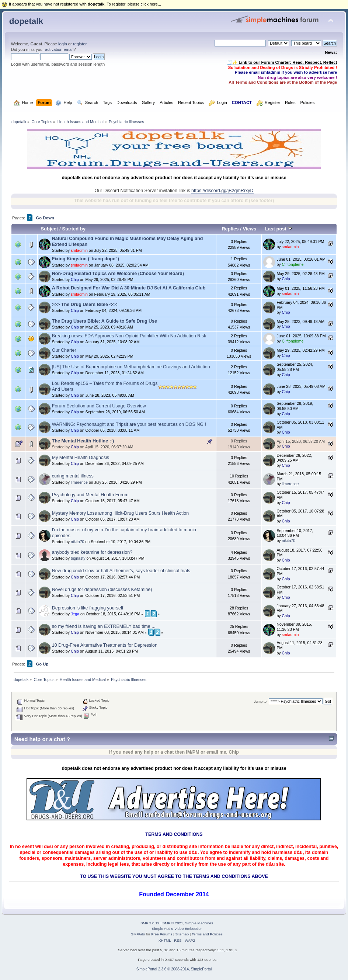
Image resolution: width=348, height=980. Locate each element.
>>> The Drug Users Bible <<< (85, 305)
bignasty (78, 558)
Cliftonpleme (293, 264)
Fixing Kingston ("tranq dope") (86, 259)
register (80, 44)
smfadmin (79, 250)
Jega (75, 614)
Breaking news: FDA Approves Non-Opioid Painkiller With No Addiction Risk (129, 336)
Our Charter (64, 350)
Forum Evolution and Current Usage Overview (99, 406)
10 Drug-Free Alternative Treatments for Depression (105, 645)
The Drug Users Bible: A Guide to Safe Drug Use (105, 321)
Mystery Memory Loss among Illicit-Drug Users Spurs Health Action (120, 513)
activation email (59, 49)
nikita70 (78, 542)
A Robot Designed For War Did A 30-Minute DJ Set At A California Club (129, 288)
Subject (49, 229)
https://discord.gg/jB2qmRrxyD (222, 191)
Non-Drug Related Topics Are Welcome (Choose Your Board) (118, 274)
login (63, 44)
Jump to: (261, 701)
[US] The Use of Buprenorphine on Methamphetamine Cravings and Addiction (131, 367)
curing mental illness (73, 476)
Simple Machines (199, 923)
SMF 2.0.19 (150, 923)
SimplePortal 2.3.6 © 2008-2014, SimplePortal (174, 969)
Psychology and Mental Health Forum (90, 495)
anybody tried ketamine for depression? (92, 552)
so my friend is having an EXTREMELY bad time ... (104, 626)
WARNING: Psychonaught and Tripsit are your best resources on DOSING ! (129, 424)
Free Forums (162, 934)
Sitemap (182, 934)
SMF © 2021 (173, 923)
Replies (230, 229)
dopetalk (26, 21)
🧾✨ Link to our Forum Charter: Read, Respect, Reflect (282, 62)
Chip (75, 279)
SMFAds (138, 934)
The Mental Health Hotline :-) (83, 441)
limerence (79, 482)
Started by (74, 229)
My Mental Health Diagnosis (81, 458)
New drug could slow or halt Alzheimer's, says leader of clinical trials (121, 571)
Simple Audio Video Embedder (177, 929)
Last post (279, 229)
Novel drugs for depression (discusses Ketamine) (102, 590)
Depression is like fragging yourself (88, 608)
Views (249, 229)
